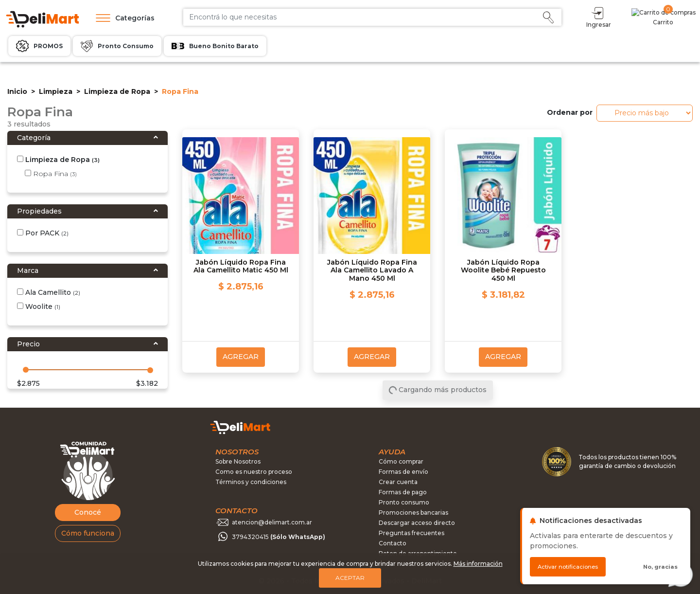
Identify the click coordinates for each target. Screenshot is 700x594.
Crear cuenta (398, 482)
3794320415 (279, 537)
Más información (478, 564)
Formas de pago (403, 492)
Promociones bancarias (413, 513)
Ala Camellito (49, 292)
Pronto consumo (404, 502)
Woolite (39, 306)
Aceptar (350, 578)
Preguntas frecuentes (411, 533)
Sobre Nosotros (238, 461)
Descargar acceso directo (417, 523)
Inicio (17, 91)
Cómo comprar (401, 461)
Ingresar (641, 17)
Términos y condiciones (251, 482)
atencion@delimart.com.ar (272, 522)
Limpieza (56, 91)
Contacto (393, 543)
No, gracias (660, 567)
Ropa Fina (51, 174)
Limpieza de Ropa (117, 91)
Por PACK (43, 233)
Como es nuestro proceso (254, 472)
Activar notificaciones (568, 567)
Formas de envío (403, 472)
